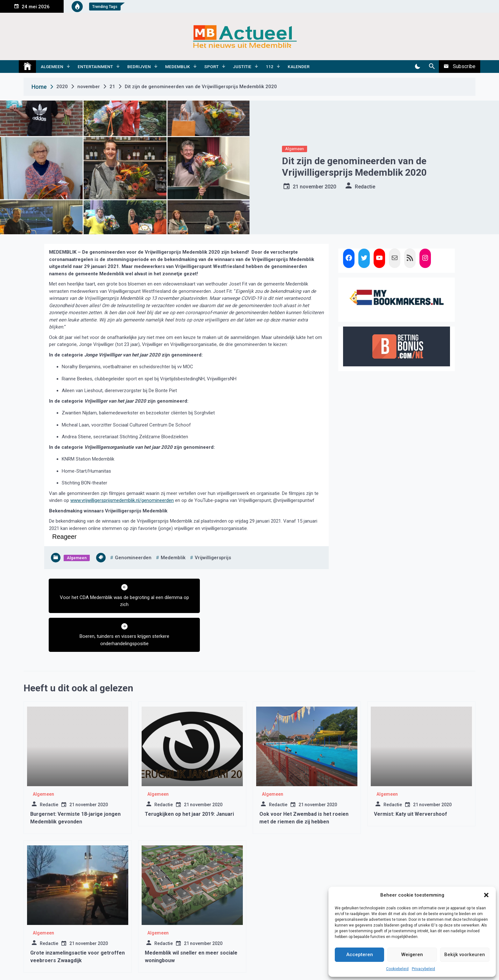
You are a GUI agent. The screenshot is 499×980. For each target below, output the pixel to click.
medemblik (173, 558)
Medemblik (178, 67)
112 (270, 67)
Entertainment (95, 67)
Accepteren (360, 955)
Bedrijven (139, 67)
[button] (486, 895)
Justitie (242, 67)
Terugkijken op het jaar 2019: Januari (189, 775)
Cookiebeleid (397, 969)
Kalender (299, 67)
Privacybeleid (423, 969)
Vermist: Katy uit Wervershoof (411, 775)
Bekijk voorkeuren (465, 955)
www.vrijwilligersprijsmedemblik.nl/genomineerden (122, 500)
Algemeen (52, 67)
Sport (211, 67)
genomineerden (133, 558)
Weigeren (412, 955)
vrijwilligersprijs (213, 558)
